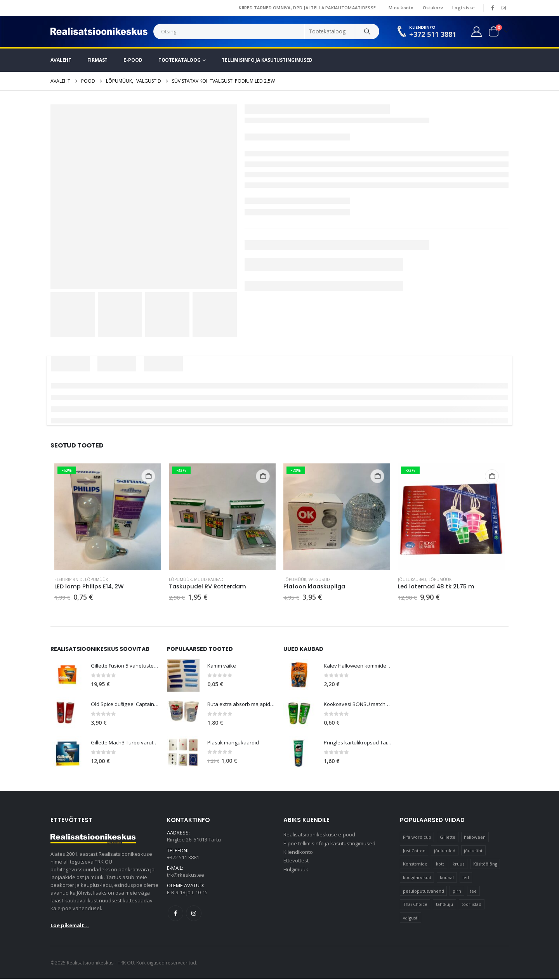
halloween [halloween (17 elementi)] (475, 838)
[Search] (367, 31)
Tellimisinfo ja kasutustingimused (267, 60)
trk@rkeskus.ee (186, 878)
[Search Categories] (330, 31)
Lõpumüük (96, 579)
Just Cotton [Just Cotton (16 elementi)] (414, 851)
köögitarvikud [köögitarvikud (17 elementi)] (417, 879)
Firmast (97, 60)
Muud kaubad (209, 579)
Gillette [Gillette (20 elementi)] (448, 838)
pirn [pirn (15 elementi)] (457, 892)
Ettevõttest (296, 864)
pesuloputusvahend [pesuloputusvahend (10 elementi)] (424, 892)
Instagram (194, 917)
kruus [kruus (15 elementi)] (458, 865)
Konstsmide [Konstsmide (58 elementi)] (415, 865)
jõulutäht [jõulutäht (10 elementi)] (473, 851)
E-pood (133, 60)
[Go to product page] (108, 517)
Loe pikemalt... (70, 926)
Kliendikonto (298, 855)
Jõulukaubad (412, 579)
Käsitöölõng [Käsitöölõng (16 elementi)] (485, 865)
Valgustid (319, 579)
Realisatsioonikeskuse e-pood (319, 836)
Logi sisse (464, 8)
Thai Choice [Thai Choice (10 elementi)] (415, 905)
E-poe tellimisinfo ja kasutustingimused (329, 845)
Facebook (175, 917)
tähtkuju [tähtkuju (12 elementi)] (444, 905)
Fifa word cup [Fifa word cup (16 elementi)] (417, 838)
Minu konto (401, 8)
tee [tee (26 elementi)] (473, 892)
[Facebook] (493, 8)
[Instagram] (503, 8)
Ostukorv (433, 8)
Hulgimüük (296, 873)
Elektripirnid (69, 579)
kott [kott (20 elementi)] (440, 865)
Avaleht (61, 60)
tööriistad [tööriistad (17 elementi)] (471, 905)
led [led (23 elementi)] (466, 879)
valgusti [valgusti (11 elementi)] (411, 919)
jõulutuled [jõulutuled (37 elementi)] (445, 851)
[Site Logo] (99, 31)
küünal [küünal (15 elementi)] (447, 879)
